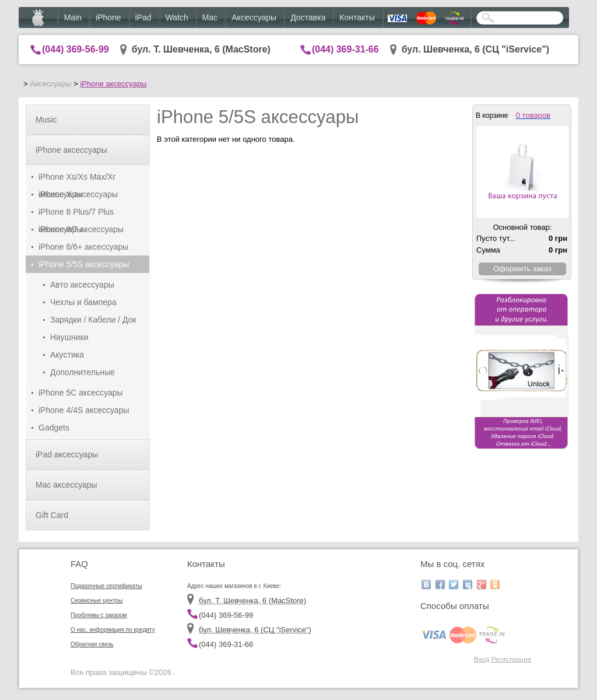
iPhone (108, 17)
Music (46, 120)
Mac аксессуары (66, 485)
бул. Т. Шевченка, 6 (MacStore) (201, 49)
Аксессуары (254, 17)
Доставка (308, 17)
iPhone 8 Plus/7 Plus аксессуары (76, 214)
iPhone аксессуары (113, 84)
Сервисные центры (96, 601)
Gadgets (54, 428)
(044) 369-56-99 (75, 49)
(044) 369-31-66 (345, 49)
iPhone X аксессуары (78, 194)
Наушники (69, 337)
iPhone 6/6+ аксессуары (83, 247)
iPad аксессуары (67, 454)
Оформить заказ (522, 269)
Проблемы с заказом (99, 615)
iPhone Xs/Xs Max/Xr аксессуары (77, 179)
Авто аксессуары (82, 285)
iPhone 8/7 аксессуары (81, 229)
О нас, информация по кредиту (113, 630)
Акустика (67, 355)
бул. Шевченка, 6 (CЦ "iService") (476, 49)
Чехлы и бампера (83, 302)
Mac (210, 17)
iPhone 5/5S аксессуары (84, 264)
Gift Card (52, 515)
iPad (143, 17)
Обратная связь (92, 644)
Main (73, 17)
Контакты (357, 17)
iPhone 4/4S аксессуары (84, 410)
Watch (177, 17)
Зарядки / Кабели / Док (93, 320)
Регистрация (511, 659)
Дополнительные (82, 372)
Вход (482, 659)
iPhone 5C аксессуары (81, 393)
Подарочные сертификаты (106, 586)
